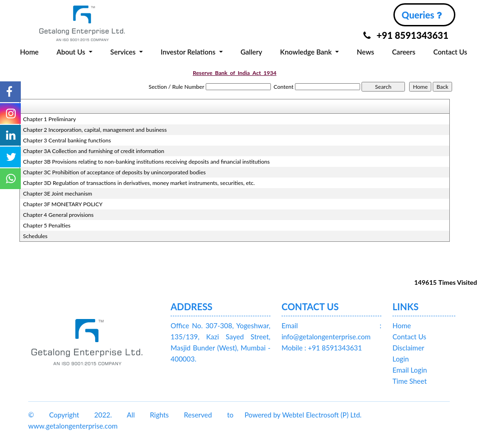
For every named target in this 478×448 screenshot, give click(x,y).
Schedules (35, 236)
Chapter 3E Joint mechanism (58, 193)
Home (29, 52)
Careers (404, 52)
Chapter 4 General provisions (58, 215)
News (366, 52)
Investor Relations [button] (189, 52)
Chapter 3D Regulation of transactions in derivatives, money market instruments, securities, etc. (139, 183)
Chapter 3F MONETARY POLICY (63, 204)
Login (401, 359)
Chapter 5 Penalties (47, 225)
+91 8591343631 (406, 35)
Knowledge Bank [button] (307, 52)
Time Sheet (410, 381)
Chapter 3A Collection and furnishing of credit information (94, 151)
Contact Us (450, 52)
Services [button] (124, 52)
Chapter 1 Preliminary (49, 119)
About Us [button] (72, 52)
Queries (422, 15)
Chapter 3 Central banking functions (67, 140)
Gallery (251, 52)
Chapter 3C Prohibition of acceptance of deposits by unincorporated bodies (114, 172)
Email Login (410, 370)
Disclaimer (408, 348)
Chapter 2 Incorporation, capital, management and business (95, 130)
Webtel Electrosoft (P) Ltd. (322, 415)
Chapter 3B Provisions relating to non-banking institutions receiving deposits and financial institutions (147, 162)
